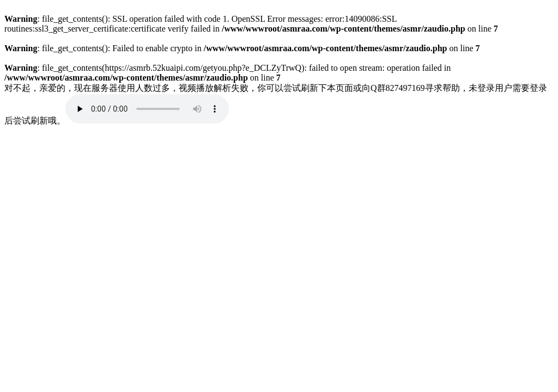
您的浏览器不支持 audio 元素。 (147, 109)
